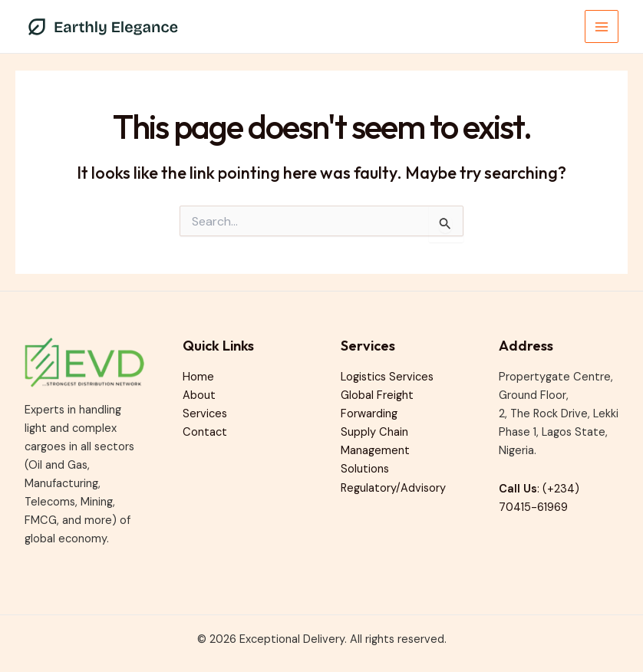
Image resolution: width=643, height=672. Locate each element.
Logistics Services (387, 377)
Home (198, 377)
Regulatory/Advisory (393, 488)
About (199, 395)
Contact (205, 432)
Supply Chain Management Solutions (375, 451)
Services (205, 414)
